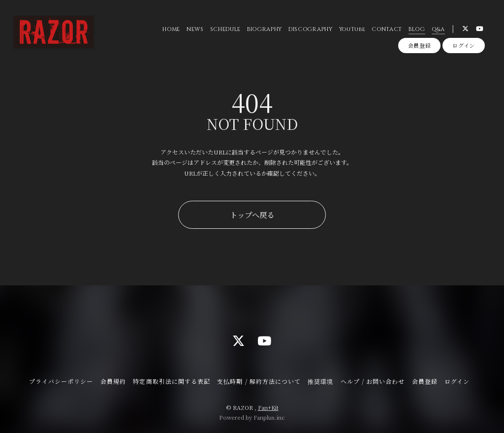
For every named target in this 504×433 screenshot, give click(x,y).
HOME (171, 29)
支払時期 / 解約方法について (259, 381)
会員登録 (420, 45)
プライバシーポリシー (61, 381)
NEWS (195, 29)
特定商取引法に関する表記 (171, 381)
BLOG (417, 29)
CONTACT (387, 29)
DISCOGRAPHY (310, 29)
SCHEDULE (225, 29)
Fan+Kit (268, 407)
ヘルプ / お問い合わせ (373, 381)
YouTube (352, 29)
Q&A (438, 29)
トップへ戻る (252, 215)
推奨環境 (320, 381)
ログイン (464, 45)
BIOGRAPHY (265, 29)
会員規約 (113, 381)
